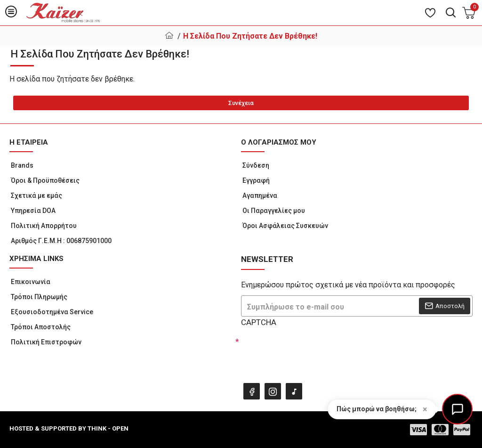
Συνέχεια (241, 103)
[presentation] (307, 352)
